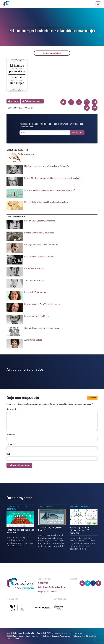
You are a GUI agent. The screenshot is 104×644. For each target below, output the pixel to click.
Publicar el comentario (19, 465)
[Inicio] (6, 4)
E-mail (10, 444)
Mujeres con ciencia (48, 592)
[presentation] (52, 158)
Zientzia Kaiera (46, 507)
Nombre (11, 435)
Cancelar (92, 398)
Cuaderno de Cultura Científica (17, 508)
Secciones (43, 583)
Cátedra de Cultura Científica (52, 587)
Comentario (12, 409)
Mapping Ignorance (80, 507)
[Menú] (98, 4)
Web (8, 454)
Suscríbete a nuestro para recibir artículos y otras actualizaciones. (51, 125)
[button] (63, 102)
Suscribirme (77, 133)
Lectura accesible (52, 53)
